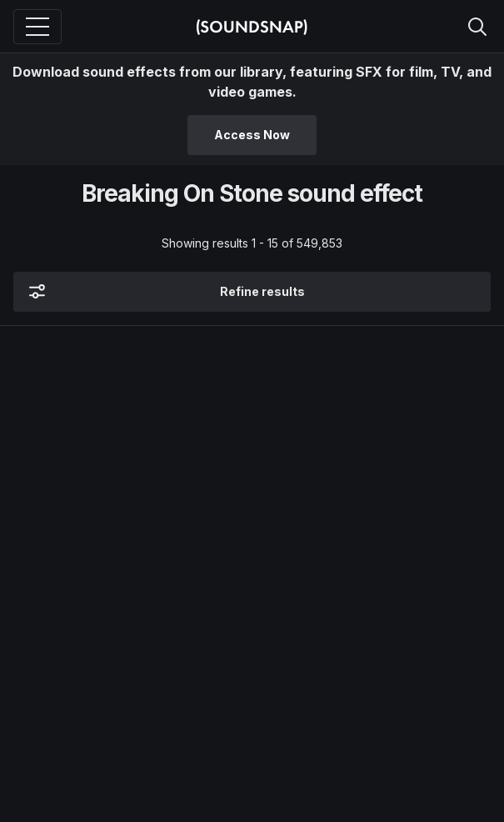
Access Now (252, 135)
